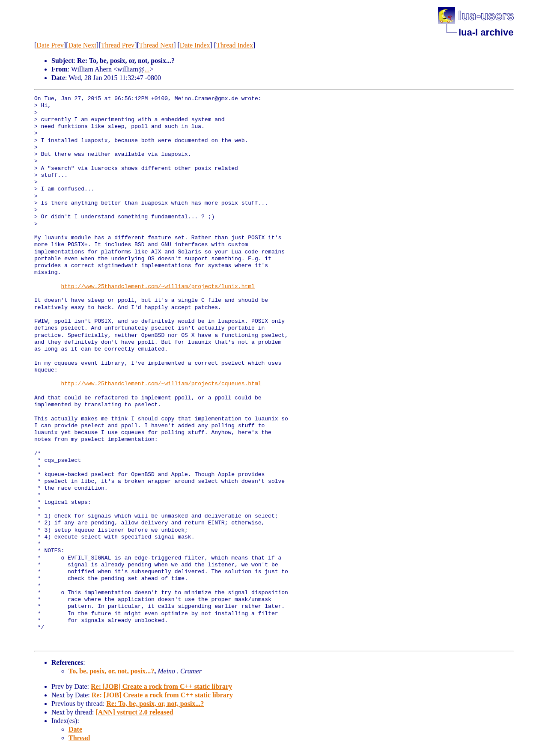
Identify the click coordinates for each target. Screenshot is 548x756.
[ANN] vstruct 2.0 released (135, 712)
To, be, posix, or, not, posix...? (111, 671)
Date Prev (50, 45)
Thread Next (156, 45)
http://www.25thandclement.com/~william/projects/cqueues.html (161, 384)
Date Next (82, 45)
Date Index (195, 45)
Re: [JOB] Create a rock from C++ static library (161, 686)
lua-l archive (486, 32)
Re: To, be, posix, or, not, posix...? (155, 704)
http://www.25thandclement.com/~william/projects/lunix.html (158, 287)
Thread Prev (118, 45)
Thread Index (235, 45)
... (147, 69)
